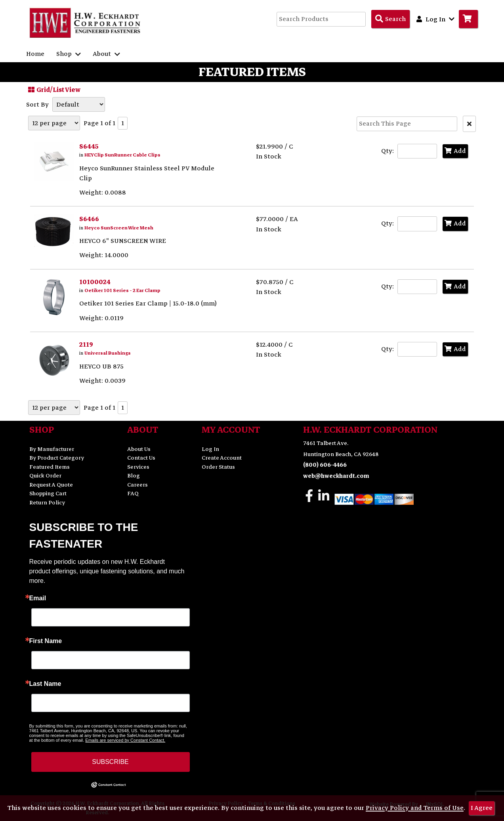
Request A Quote (51, 485)
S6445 (89, 147)
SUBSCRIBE (110, 762)
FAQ (133, 494)
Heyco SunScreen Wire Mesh (119, 228)
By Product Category (57, 458)
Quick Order (45, 476)
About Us (139, 449)
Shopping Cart (48, 494)
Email (38, 598)
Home (35, 54)
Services (138, 467)
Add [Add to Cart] (455, 151)
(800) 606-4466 (325, 465)
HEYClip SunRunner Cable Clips (122, 155)
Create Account (222, 458)
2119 (86, 345)
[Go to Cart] (468, 19)
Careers (137, 485)
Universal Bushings (108, 353)
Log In (210, 449)
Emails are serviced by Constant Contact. (125, 740)
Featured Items (50, 467)
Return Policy (47, 503)
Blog (134, 476)
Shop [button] (69, 54)
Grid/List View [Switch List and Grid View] (53, 90)
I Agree (482, 808)
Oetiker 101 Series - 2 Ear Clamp (122, 291)
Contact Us (141, 458)
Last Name (45, 684)
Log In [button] (435, 19)
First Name (46, 641)
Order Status (218, 467)
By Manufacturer (52, 449)
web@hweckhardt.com (336, 476)
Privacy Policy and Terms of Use (415, 808)
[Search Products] (390, 19)
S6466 (89, 219)
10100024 (95, 282)
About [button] (106, 54)
